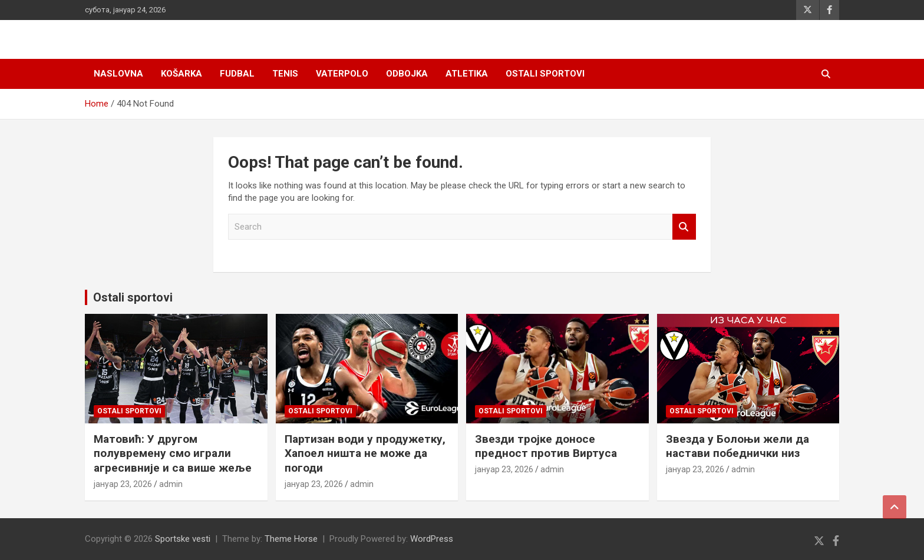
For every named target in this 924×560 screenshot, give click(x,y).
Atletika (467, 74)
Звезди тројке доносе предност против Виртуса (546, 446)
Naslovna (118, 74)
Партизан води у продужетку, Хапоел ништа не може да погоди (365, 453)
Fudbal (237, 74)
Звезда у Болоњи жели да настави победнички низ (737, 446)
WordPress (432, 539)
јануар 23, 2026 (123, 484)
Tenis (285, 74)
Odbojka (407, 74)
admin (171, 484)
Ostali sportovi (545, 74)
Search (684, 227)
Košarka (181, 74)
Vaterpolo (342, 74)
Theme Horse (291, 539)
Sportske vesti (183, 539)
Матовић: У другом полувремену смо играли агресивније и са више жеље (173, 453)
